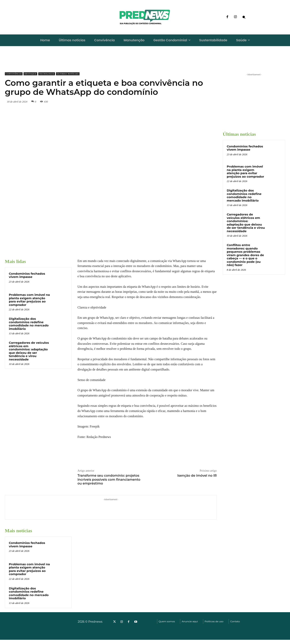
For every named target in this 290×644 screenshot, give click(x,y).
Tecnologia (47, 74)
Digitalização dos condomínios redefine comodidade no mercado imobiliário (29, 324)
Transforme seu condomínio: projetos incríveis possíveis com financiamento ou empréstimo (109, 479)
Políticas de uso (214, 621)
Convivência (14, 74)
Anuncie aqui (190, 621)
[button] (244, 17)
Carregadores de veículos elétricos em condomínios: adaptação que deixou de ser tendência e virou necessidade (29, 351)
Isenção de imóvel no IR (197, 476)
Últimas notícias (68, 74)
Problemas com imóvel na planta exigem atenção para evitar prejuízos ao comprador (29, 300)
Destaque (30, 74)
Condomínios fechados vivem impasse (27, 275)
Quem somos (167, 621)
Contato (235, 621)
